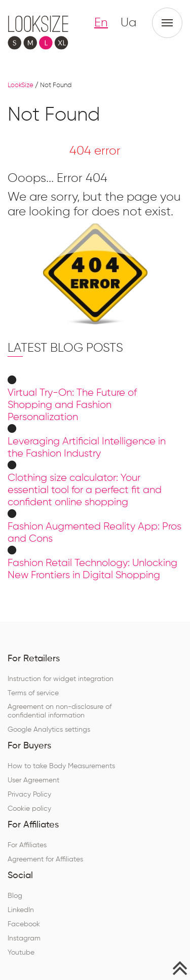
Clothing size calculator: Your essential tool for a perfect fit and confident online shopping (85, 490)
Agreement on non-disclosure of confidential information (60, 711)
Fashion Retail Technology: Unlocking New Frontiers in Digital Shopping (92, 569)
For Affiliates (27, 845)
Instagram (24, 938)
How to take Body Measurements (61, 766)
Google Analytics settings (49, 730)
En (101, 23)
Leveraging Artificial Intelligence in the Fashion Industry (87, 447)
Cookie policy (29, 809)
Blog (15, 896)
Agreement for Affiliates (45, 859)
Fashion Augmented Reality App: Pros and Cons (94, 533)
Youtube (21, 953)
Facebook (24, 924)
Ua (128, 23)
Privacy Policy (29, 795)
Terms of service (33, 693)
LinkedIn (21, 910)
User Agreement (33, 780)
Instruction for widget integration (61, 679)
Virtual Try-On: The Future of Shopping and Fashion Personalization (72, 405)
